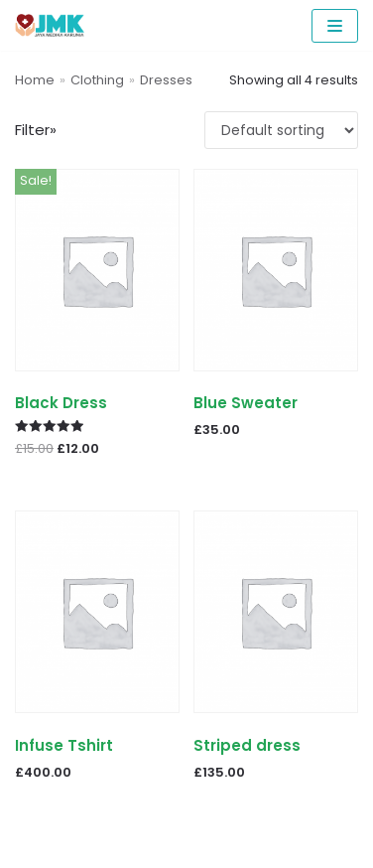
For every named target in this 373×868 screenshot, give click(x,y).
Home (35, 80)
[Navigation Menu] (335, 26)
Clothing (97, 80)
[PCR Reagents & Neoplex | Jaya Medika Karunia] (50, 25)
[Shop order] (281, 130)
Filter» (36, 130)
